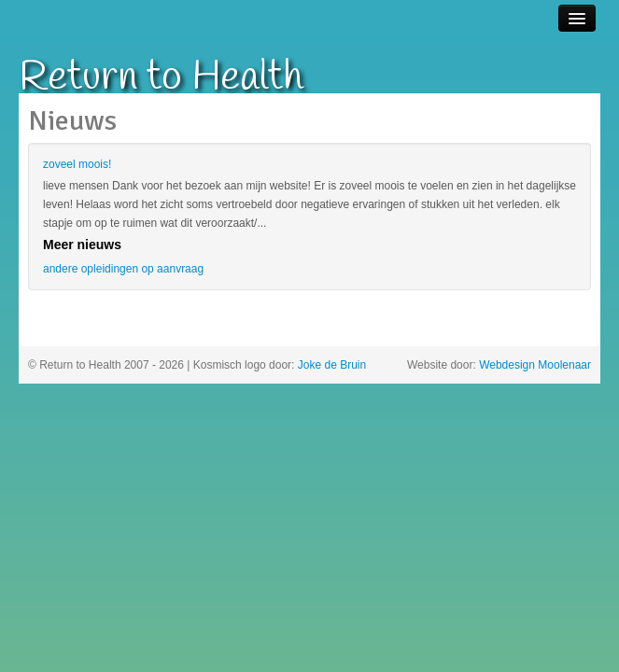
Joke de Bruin (332, 365)
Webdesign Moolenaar (535, 365)
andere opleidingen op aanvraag (123, 269)
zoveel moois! (77, 164)
